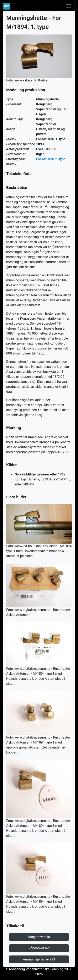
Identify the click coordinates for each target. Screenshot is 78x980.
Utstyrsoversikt (39, 937)
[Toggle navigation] (69, 6)
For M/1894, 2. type (51, 159)
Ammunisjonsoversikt (39, 959)
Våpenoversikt (39, 948)
